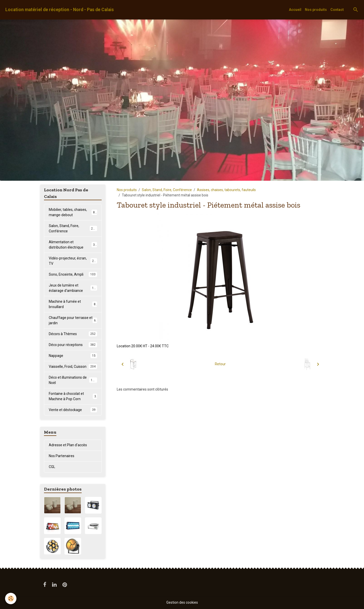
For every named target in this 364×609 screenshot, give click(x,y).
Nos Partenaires (62, 456)
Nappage (73, 356)
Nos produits (316, 10)
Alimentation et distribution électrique (73, 245)
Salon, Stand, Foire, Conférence (167, 190)
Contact (337, 10)
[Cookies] (11, 598)
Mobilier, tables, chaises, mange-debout (73, 212)
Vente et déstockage (73, 410)
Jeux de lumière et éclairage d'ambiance (73, 288)
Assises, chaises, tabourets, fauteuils (226, 190)
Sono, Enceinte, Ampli (73, 274)
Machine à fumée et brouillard (73, 304)
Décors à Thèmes (73, 334)
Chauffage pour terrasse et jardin (73, 320)
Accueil (295, 10)
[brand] (60, 10)
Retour (220, 364)
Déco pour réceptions (73, 345)
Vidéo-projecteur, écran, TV (73, 261)
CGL (52, 467)
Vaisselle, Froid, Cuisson (73, 367)
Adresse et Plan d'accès (68, 445)
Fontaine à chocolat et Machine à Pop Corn (73, 396)
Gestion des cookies (182, 602)
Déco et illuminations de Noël (73, 380)
